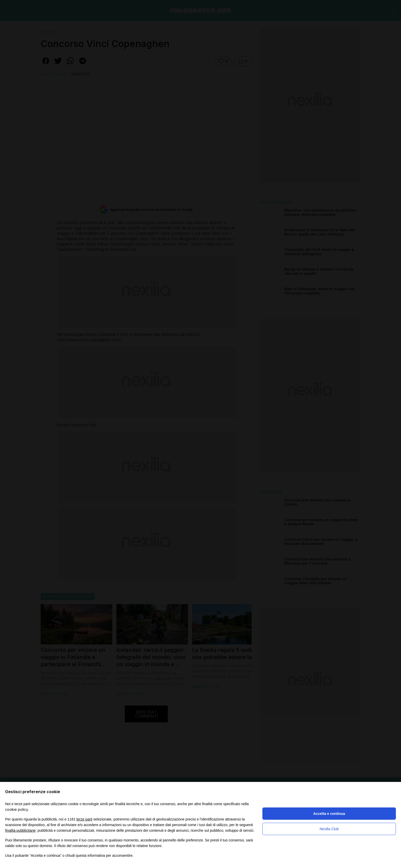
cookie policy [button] (17, 809)
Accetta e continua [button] (329, 814)
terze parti (84, 819)
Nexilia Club (329, 829)
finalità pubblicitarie (20, 830)
